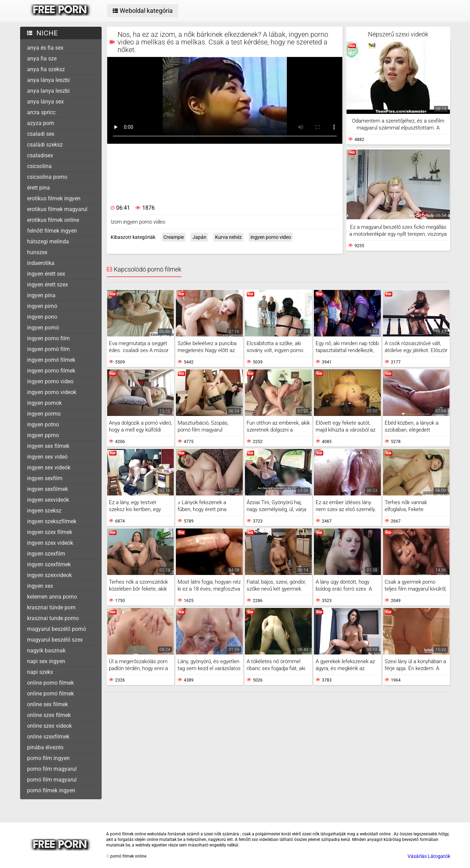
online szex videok (49, 726)
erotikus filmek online (53, 220)
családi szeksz (45, 145)
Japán (199, 237)
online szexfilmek (48, 737)
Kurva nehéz (228, 237)
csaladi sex (41, 134)
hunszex (37, 252)
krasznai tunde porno (53, 618)
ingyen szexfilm (46, 554)
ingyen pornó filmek (51, 360)
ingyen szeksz (44, 511)
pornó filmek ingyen (51, 790)
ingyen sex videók (49, 468)
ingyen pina (41, 295)
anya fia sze (42, 59)
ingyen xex (40, 586)
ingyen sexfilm (45, 478)
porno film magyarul (52, 769)
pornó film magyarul (52, 780)
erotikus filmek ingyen (54, 198)
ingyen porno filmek (51, 371)
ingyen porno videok (52, 392)
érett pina (39, 188)
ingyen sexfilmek (48, 489)
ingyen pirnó (42, 306)
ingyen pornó (43, 328)
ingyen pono (42, 317)
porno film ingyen (48, 758)
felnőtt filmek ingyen (52, 231)
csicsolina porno (47, 177)
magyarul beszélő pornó (57, 629)
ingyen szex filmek (50, 532)
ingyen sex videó (47, 457)
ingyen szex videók (50, 543)
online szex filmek (49, 715)
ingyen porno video (50, 381)
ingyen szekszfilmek (52, 521)
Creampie (174, 237)
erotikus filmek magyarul (57, 209)
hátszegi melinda (48, 241)
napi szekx (40, 672)
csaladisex (40, 155)
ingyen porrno (44, 414)
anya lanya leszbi (48, 91)
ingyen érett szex (48, 285)
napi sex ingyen (46, 661)
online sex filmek (48, 704)
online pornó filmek (50, 694)
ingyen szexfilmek (49, 564)
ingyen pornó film (48, 349)
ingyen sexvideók (48, 500)
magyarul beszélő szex (55, 640)
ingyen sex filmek (48, 446)
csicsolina (39, 166)
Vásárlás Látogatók (429, 856)
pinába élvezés (45, 747)
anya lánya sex (45, 102)
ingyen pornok (44, 403)
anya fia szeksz (46, 69)
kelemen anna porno (52, 597)
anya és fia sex (45, 48)
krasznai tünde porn (51, 607)
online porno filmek (50, 683)
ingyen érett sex (46, 274)
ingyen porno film (48, 338)
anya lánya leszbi (48, 80)
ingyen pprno (43, 435)
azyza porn (41, 123)
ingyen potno (43, 424)
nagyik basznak (46, 650)
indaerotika (41, 263)
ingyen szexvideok (49, 575)
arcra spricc (41, 112)
